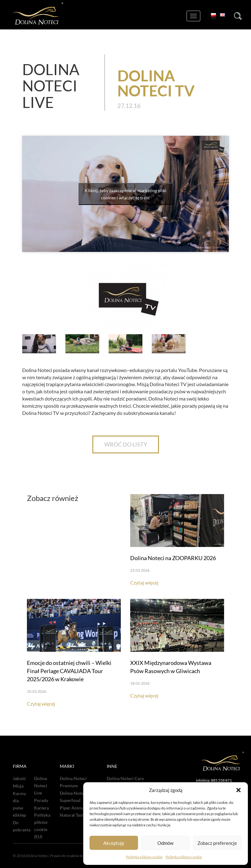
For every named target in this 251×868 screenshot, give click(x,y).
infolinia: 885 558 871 (214, 780)
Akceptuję (114, 843)
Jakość (19, 779)
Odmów (165, 843)
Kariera (41, 808)
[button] (238, 790)
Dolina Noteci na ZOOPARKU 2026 (173, 558)
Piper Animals (74, 808)
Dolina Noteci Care (125, 779)
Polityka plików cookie (144, 857)
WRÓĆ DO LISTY (126, 444)
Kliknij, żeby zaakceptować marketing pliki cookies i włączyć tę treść (126, 194)
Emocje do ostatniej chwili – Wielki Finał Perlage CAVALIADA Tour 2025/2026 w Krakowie (69, 671)
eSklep (19, 815)
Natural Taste (73, 815)
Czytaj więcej (144, 582)
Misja (18, 786)
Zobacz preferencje (217, 843)
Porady (41, 800)
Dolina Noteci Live (41, 786)
